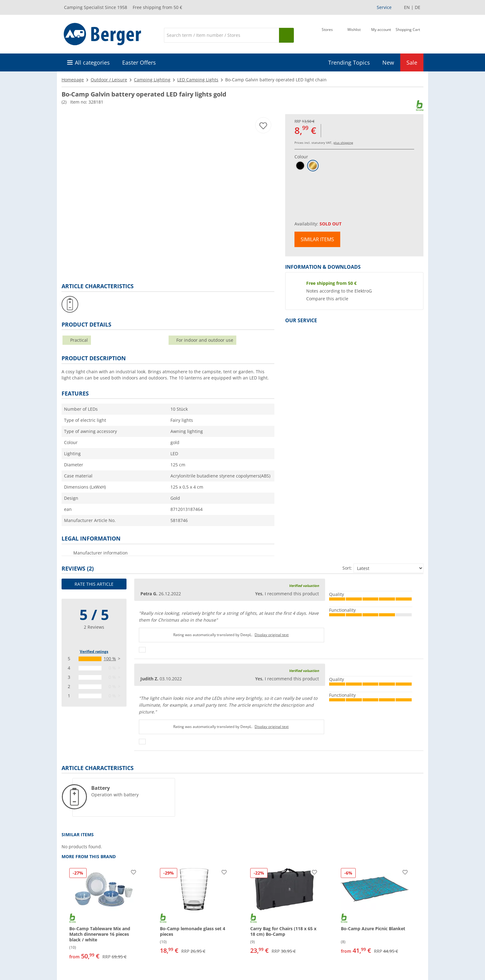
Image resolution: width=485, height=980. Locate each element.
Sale (412, 62)
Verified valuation (304, 586)
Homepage (73, 80)
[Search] (221, 35)
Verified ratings (94, 651)
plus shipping (343, 143)
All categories (92, 62)
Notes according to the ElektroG (339, 291)
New (388, 62)
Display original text (272, 635)
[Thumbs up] (142, 650)
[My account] (381, 35)
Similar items (317, 239)
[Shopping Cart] (408, 35)
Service (384, 7)
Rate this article (94, 584)
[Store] (327, 35)
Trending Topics (349, 62)
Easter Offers (139, 62)
